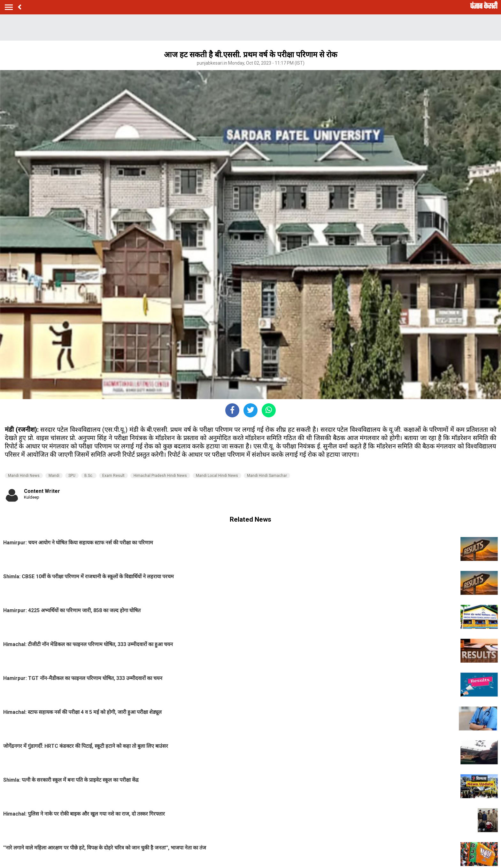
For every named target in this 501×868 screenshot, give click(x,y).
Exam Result (113, 476)
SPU (72, 476)
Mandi (54, 476)
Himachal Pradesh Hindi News (160, 476)
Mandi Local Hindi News (217, 476)
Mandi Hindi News (24, 476)
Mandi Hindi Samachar (267, 476)
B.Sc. (89, 476)
